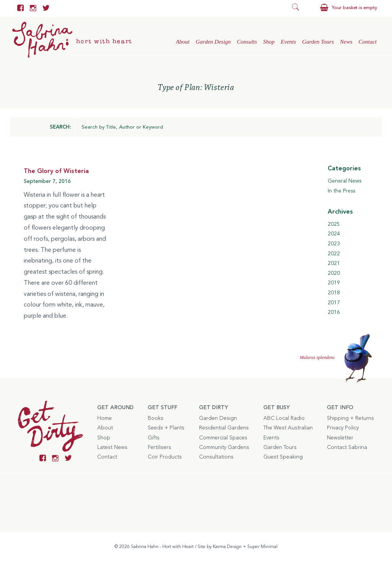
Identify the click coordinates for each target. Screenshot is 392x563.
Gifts (154, 438)
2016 (334, 312)
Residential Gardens (224, 428)
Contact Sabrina (347, 447)
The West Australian (288, 428)
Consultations (216, 457)
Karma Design (227, 547)
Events (288, 42)
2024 (334, 234)
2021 (334, 263)
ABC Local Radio (284, 418)
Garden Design (213, 42)
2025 (334, 224)
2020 (334, 273)
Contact (368, 42)
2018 (334, 293)
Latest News (112, 447)
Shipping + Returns (350, 418)
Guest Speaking (283, 457)
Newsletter (340, 438)
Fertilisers (159, 447)
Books (156, 418)
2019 (334, 283)
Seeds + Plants (166, 428)
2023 (334, 244)
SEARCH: (60, 127)
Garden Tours (318, 42)
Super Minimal (262, 547)
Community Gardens (224, 447)
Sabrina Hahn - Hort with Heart (162, 547)
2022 (334, 254)
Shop (269, 42)
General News (345, 181)
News (346, 42)
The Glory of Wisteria (56, 171)
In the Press (341, 191)
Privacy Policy (343, 428)
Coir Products (165, 457)
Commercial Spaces (223, 438)
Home (105, 418)
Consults (247, 42)
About (183, 42)
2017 (334, 303)
